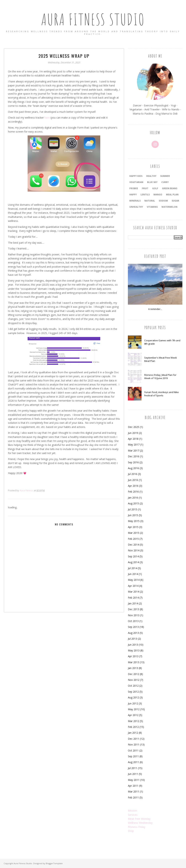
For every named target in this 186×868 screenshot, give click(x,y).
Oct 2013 (133, 621)
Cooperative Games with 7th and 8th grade (162, 342)
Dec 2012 (134, 674)
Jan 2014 (133, 603)
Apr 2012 (133, 715)
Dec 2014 (134, 545)
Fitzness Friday (137, 827)
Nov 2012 (134, 680)
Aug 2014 (133, 562)
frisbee (134, 188)
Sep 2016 (133, 462)
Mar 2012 (134, 721)
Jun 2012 (133, 703)
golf (155, 188)
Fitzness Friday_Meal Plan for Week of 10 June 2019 (160, 377)
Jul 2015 (133, 509)
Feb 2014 (133, 598)
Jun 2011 (133, 774)
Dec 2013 (134, 609)
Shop (131, 831)
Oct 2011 (133, 750)
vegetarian (136, 182)
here (47, 118)
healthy (151, 176)
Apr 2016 (133, 486)
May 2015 (134, 521)
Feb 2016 (133, 492)
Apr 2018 (133, 439)
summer (165, 176)
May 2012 (134, 709)
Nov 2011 (134, 744)
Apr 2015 (133, 527)
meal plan (172, 195)
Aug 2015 (133, 503)
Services (133, 815)
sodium (163, 201)
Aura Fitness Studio (93, 19)
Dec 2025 (134, 427)
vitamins (152, 207)
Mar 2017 (134, 451)
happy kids (136, 176)
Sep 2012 (133, 692)
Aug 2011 (133, 762)
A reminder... (155, 309)
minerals (135, 201)
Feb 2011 (133, 797)
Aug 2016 (133, 468)
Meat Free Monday (139, 819)
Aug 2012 (133, 697)
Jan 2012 (133, 733)
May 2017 (134, 445)
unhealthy (136, 207)
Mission (132, 811)
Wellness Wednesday (140, 823)
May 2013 (134, 650)
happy (133, 195)
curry (165, 182)
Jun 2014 (133, 574)
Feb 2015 (133, 539)
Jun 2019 (133, 433)
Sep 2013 (133, 627)
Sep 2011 (133, 756)
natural (150, 201)
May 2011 (134, 780)
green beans (170, 188)
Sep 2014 (133, 556)
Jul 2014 (133, 568)
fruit (145, 188)
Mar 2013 (134, 662)
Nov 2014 (134, 550)
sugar (175, 201)
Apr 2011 (133, 786)
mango (158, 195)
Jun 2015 (133, 515)
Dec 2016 (134, 456)
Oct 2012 (133, 686)
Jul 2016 (133, 474)
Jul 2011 (133, 768)
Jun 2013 (133, 645)
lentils (145, 195)
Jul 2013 (133, 639)
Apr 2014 (133, 586)
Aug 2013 (133, 633)
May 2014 (134, 580)
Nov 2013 (134, 615)
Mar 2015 (134, 533)
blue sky (152, 182)
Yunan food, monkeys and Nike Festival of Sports (161, 394)
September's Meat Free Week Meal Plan (161, 359)
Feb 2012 (133, 727)
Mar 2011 (134, 791)
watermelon (169, 207)
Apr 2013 (133, 656)
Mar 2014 (134, 592)
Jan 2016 (133, 498)
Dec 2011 (134, 739)
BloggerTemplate (54, 863)
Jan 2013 (133, 668)
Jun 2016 (133, 480)
